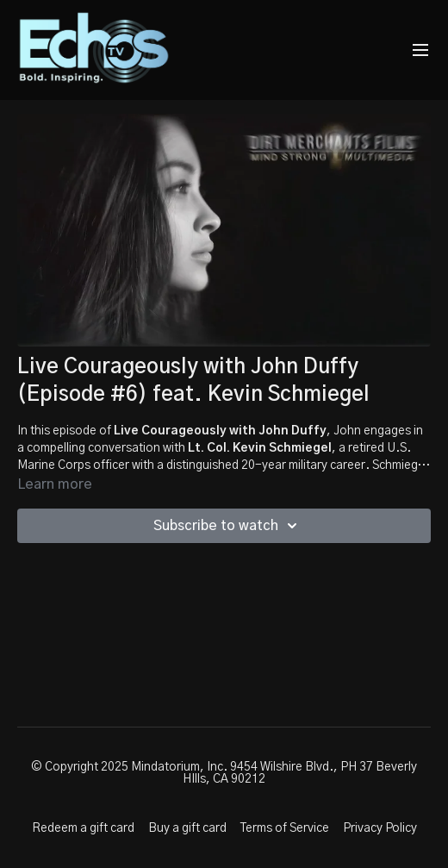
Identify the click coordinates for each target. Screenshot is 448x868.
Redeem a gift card (83, 828)
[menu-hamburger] (420, 50)
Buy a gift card (187, 828)
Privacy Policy (380, 828)
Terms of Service (285, 828)
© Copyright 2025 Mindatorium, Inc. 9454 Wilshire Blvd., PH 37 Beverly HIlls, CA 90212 (224, 773)
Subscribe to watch (228, 526)
